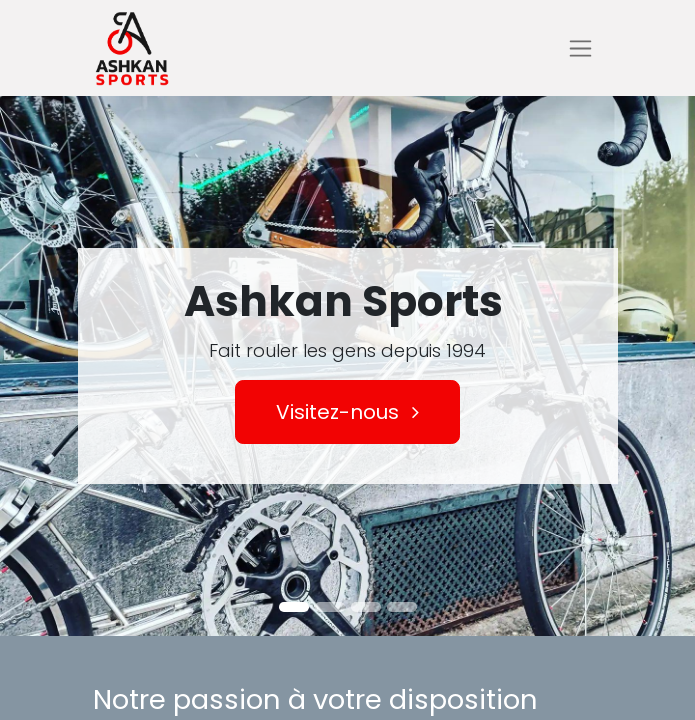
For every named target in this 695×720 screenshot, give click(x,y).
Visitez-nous (347, 412)
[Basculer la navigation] (580, 48)
